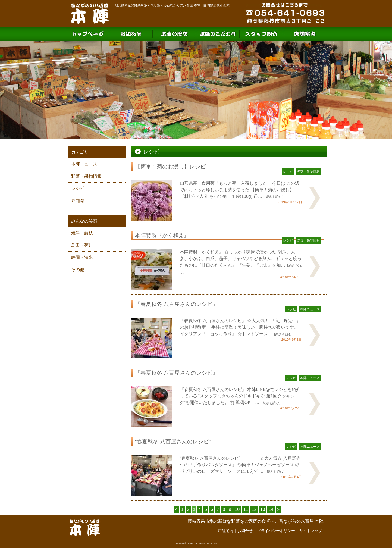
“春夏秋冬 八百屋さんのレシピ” (173, 441)
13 (263, 509)
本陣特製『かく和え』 (162, 235)
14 (271, 509)
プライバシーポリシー (276, 531)
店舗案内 (225, 531)
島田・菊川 (82, 245)
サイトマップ (311, 531)
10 (237, 509)
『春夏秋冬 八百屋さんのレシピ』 (177, 304)
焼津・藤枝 (82, 233)
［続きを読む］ (274, 197)
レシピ (78, 188)
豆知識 (78, 201)
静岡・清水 (82, 257)
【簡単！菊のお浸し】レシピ (170, 167)
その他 (78, 270)
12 (254, 509)
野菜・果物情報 (86, 176)
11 (246, 509)
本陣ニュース (84, 164)
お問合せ (245, 531)
